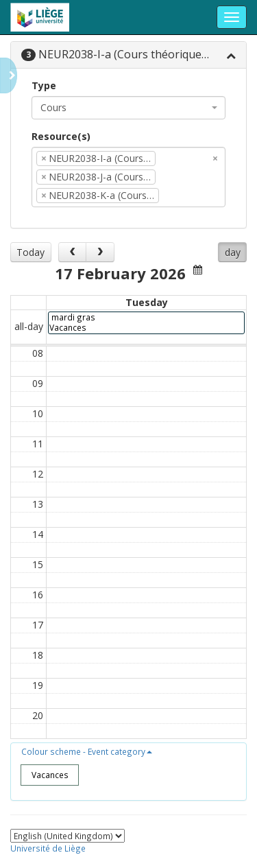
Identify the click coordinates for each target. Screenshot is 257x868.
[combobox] (128, 108)
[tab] (128, 55)
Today (30, 252)
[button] (87, 751)
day (233, 252)
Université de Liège (48, 848)
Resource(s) (61, 136)
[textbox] (183, 196)
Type (44, 85)
